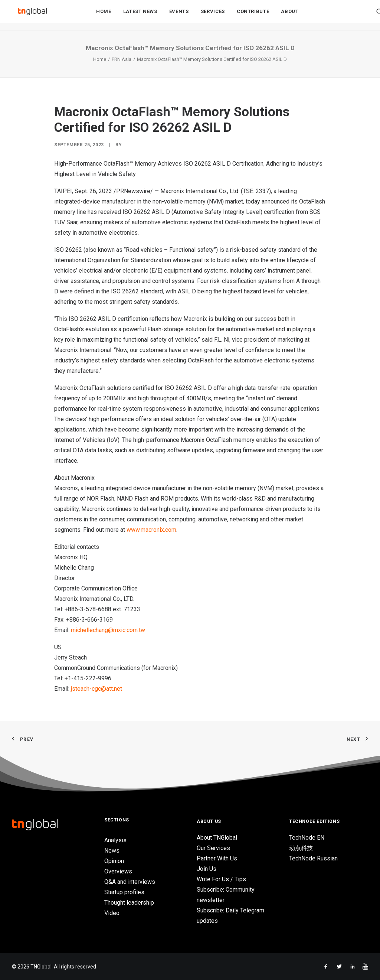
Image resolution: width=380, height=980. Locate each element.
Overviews (118, 871)
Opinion (114, 861)
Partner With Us (217, 858)
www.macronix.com (151, 530)
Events (179, 15)
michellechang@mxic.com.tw (108, 630)
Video (112, 913)
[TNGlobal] (32, 15)
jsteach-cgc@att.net (96, 689)
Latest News (140, 15)
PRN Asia (122, 59)
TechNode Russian (313, 858)
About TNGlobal (217, 838)
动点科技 (301, 848)
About (290, 15)
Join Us (207, 869)
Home (104, 15)
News (112, 851)
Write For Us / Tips (221, 879)
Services (213, 15)
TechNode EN (307, 838)
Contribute (253, 15)
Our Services (213, 848)
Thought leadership (129, 903)
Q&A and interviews (130, 882)
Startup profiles (124, 892)
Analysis (115, 840)
